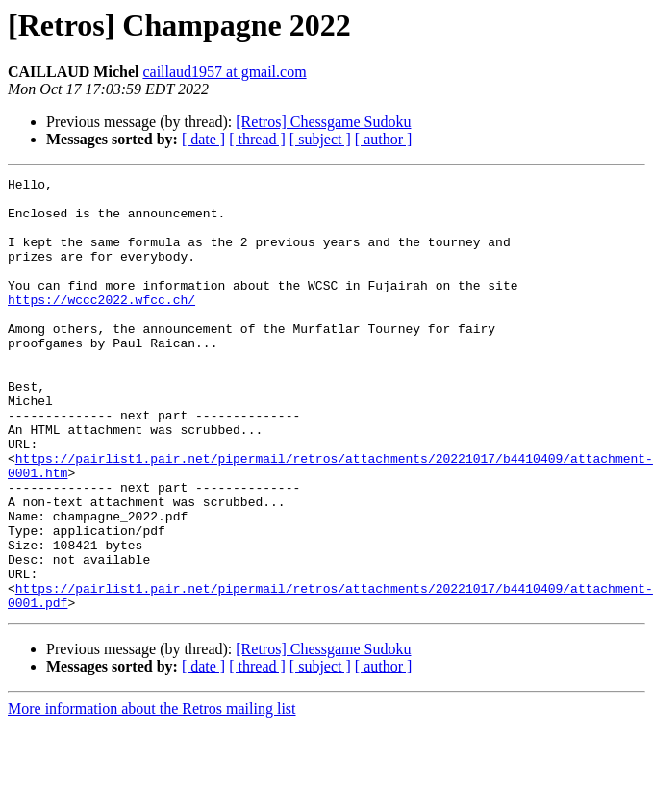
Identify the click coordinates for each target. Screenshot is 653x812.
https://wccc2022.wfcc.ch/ (101, 325)
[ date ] (203, 139)
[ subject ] (320, 139)
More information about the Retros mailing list (152, 795)
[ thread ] (257, 139)
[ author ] (384, 139)
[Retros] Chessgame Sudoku (323, 122)
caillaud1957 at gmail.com (224, 72)
